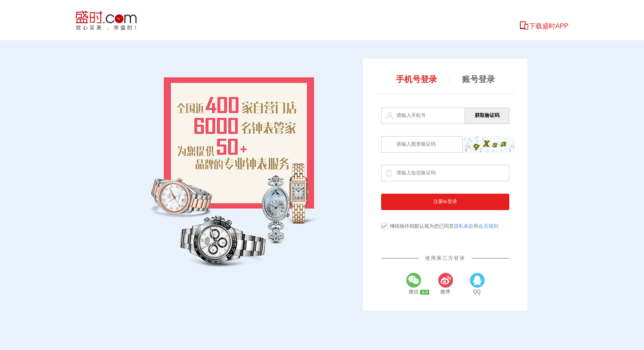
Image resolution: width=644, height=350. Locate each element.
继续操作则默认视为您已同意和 (444, 226)
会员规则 (488, 226)
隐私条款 (464, 226)
